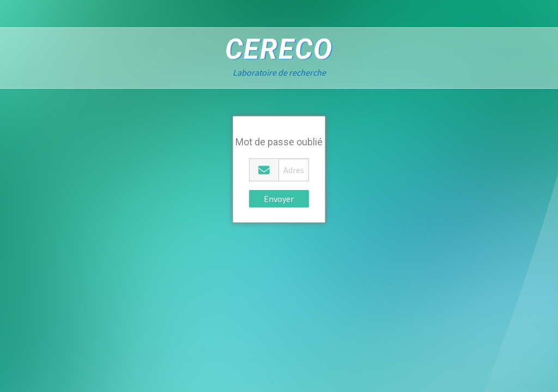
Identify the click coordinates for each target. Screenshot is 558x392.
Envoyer (279, 199)
